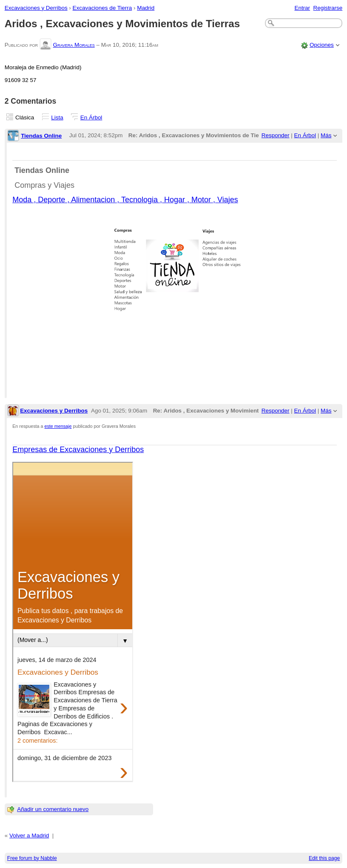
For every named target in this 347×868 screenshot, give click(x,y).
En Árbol (91, 117)
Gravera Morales (74, 45)
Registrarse (328, 8)
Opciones (322, 45)
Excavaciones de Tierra (102, 8)
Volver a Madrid (29, 835)
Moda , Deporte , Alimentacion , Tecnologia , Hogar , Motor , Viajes (125, 200)
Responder (276, 135)
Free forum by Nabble (32, 858)
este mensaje (58, 426)
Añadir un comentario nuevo (53, 809)
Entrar (302, 8)
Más (326, 135)
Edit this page (324, 858)
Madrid (146, 8)
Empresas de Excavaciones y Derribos (78, 450)
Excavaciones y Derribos (36, 8)
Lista (57, 117)
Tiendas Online (41, 136)
